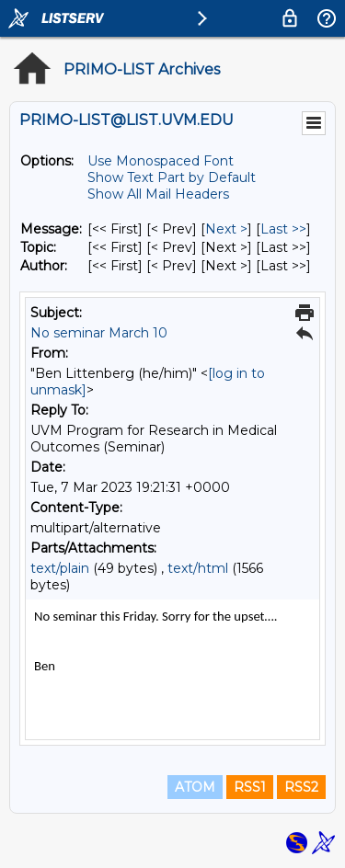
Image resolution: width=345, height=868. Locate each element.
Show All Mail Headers (158, 194)
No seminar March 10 (99, 333)
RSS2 (301, 787)
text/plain (60, 568)
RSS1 (250, 787)
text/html (198, 568)
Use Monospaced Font (161, 161)
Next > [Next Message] (226, 229)
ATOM (195, 787)
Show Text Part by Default (172, 177)
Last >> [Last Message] (283, 229)
